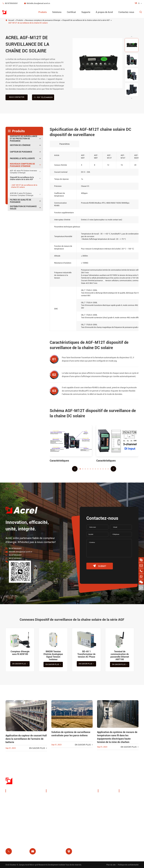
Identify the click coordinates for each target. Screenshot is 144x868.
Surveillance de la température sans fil (84, 798)
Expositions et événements (107, 807)
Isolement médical (83, 816)
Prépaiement (54, 821)
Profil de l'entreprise (109, 800)
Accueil (11, 20)
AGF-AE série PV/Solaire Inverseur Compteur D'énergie (24, 172)
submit (100, 566)
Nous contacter (17, 97)
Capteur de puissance (21, 152)
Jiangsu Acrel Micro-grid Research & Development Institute (42, 865)
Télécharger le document (128, 798)
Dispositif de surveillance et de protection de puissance (24, 138)
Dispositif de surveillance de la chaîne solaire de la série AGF (86, 20)
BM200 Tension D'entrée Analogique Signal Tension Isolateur (53, 655)
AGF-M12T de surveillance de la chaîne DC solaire (28, 23)
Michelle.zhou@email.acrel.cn (37, 3)
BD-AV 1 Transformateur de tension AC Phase (86, 654)
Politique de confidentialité (128, 865)
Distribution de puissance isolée (23, 207)
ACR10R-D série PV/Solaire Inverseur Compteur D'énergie (22, 194)
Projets (104, 822)
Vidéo (124, 805)
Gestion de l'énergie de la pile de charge (59, 798)
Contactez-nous (126, 12)
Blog (123, 816)
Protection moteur (83, 810)
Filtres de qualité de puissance (21, 201)
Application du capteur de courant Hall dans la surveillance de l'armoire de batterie (26, 739)
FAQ (123, 810)
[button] (132, 36)
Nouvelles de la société (107, 815)
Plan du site (111, 865)
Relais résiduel (55, 816)
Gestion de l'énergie (20, 145)
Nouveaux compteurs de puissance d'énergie (43, 20)
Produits (43, 12)
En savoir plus (20, 664)
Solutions (57, 12)
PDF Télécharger (43, 97)
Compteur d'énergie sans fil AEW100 (20, 653)
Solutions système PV (58, 805)
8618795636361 (10, 3)
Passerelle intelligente (22, 158)
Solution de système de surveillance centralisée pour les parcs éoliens (71, 734)
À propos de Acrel (104, 12)
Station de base (55, 810)
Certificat (71, 12)
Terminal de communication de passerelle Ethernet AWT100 (120, 655)
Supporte (86, 12)
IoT (77, 805)
